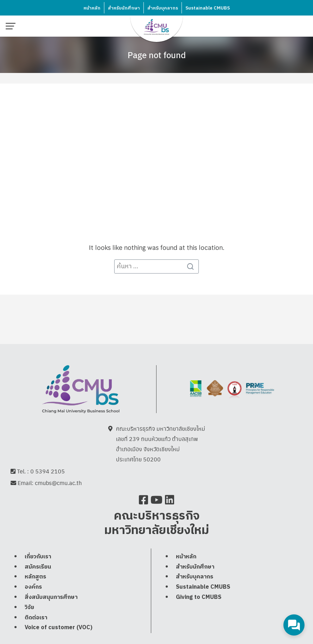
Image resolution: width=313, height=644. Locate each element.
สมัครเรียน (38, 567)
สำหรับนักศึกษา (124, 8)
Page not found (157, 55)
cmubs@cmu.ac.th (58, 483)
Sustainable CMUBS (208, 8)
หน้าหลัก (92, 8)
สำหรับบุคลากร (163, 8)
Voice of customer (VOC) (59, 628)
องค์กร (33, 587)
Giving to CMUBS (199, 597)
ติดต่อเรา (36, 618)
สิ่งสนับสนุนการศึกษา (51, 597)
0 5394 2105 (48, 471)
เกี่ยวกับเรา (38, 557)
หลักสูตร (35, 577)
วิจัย (29, 608)
